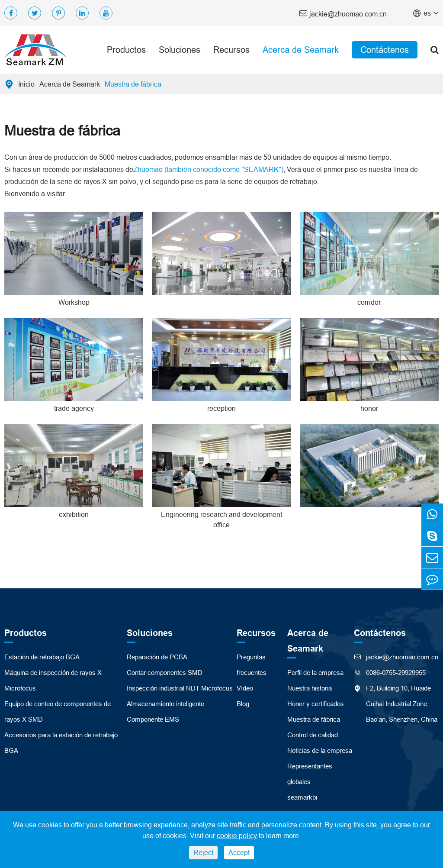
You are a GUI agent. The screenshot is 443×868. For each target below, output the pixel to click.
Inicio (26, 84)
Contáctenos (385, 50)
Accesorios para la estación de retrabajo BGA (61, 743)
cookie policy (237, 836)
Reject (203, 852)
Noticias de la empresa (320, 750)
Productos (126, 50)
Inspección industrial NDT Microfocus (180, 688)
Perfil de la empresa (315, 673)
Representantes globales (310, 774)
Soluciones (180, 50)
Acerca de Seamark (301, 50)
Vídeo (245, 688)
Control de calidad (313, 735)
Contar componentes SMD (165, 673)
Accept (239, 852)
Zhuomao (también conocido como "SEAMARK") (208, 169)
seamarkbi (302, 797)
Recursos (231, 50)
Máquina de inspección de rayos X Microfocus (53, 680)
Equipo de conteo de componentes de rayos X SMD (58, 712)
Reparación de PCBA (157, 657)
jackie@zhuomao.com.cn (343, 13)
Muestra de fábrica (133, 84)
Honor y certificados (316, 704)
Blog (243, 704)
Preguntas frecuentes (252, 665)
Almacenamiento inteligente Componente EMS (165, 712)
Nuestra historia (310, 688)
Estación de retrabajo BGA (42, 657)
